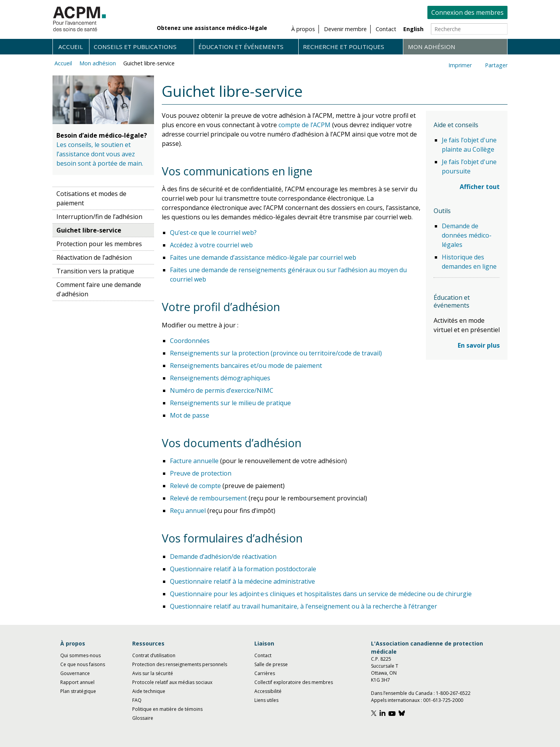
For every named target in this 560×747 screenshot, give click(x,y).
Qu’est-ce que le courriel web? (213, 233)
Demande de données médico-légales (467, 235)
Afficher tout (480, 187)
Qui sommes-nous (80, 655)
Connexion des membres (467, 12)
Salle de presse (271, 664)
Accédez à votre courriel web (211, 245)
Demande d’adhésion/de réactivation (223, 556)
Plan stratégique (78, 691)
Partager (496, 65)
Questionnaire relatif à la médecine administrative (242, 581)
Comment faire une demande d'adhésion (99, 289)
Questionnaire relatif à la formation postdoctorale (243, 569)
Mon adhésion (432, 47)
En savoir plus (479, 345)
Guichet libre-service (149, 63)
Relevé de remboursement (208, 498)
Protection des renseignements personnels (180, 664)
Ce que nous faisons (83, 664)
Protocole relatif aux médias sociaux (172, 682)
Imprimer (460, 65)
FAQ (137, 700)
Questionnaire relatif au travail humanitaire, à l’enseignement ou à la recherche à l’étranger (304, 606)
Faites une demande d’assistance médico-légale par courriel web (263, 257)
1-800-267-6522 (453, 693)
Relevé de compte (195, 486)
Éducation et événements (241, 47)
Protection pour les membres (99, 244)
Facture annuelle (194, 461)
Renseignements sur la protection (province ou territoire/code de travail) (276, 353)
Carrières (265, 673)
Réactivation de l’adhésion (94, 257)
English (413, 29)
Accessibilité (268, 691)
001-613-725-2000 (443, 700)
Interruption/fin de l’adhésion (99, 217)
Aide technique (149, 691)
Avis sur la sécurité (153, 673)
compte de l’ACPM (304, 125)
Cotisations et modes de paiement (91, 198)
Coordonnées (190, 341)
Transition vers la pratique (95, 271)
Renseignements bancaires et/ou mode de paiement (246, 366)
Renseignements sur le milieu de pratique (230, 403)
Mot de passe (190, 415)
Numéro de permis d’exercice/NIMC (222, 390)
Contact (263, 655)
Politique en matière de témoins (167, 709)
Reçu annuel (188, 511)
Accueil (71, 47)
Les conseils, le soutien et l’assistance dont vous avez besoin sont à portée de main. (100, 154)
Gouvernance (75, 673)
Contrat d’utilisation (154, 655)
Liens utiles (266, 700)
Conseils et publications (135, 47)
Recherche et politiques (344, 47)
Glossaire (143, 718)
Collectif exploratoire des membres (294, 682)
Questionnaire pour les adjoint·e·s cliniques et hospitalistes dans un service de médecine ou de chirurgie (321, 594)
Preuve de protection (201, 473)
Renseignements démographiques (220, 378)
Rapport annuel (77, 682)
